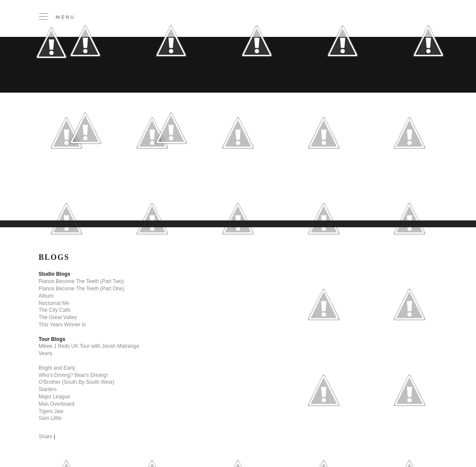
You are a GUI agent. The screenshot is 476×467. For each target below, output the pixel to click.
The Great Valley (58, 317)
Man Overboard (56, 404)
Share (45, 437)
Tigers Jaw (51, 411)
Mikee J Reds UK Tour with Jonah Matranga (89, 346)
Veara (45, 353)
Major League (54, 397)
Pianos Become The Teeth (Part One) (81, 289)
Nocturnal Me (54, 303)
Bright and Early (57, 368)
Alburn (46, 296)
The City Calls (55, 310)
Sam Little (50, 418)
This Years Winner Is (62, 325)
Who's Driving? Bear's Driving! (73, 375)
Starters (48, 389)
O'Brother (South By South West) (76, 382)
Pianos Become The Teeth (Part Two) (81, 281)
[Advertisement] (176, 199)
